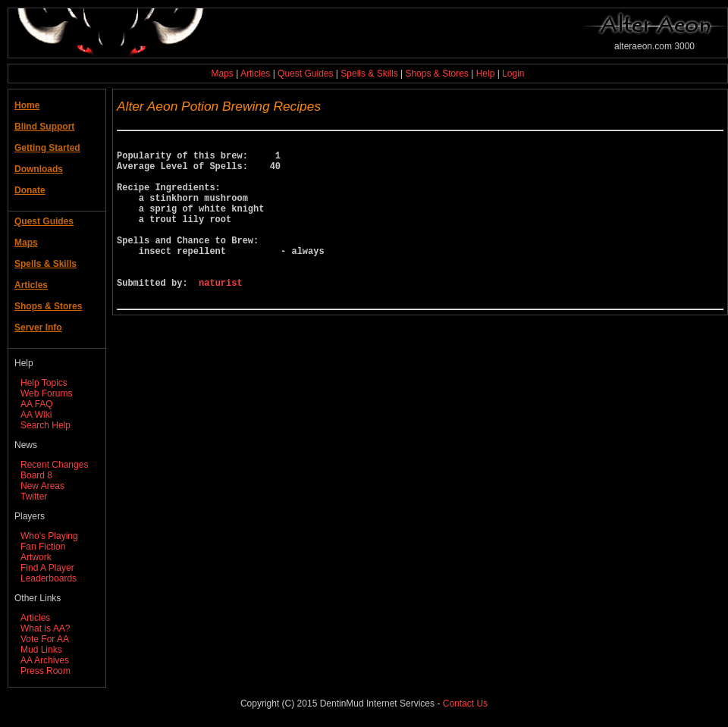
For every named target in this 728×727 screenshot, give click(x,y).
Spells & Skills (369, 74)
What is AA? (45, 628)
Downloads (39, 169)
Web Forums (46, 393)
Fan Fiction (43, 547)
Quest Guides (305, 74)
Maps (223, 74)
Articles (255, 74)
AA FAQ (37, 404)
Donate (30, 190)
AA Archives (45, 660)
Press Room (45, 671)
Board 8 (36, 475)
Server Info (38, 327)
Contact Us (465, 703)
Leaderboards (49, 578)
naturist (221, 314)
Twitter (34, 497)
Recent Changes (54, 465)
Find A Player (47, 568)
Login (513, 74)
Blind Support (44, 127)
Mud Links (41, 650)
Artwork (36, 557)
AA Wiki (36, 415)
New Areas (42, 486)
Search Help (45, 425)
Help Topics (44, 383)
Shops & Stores (436, 74)
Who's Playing (49, 536)
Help (486, 74)
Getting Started (47, 148)
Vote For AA (45, 639)
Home (27, 105)
